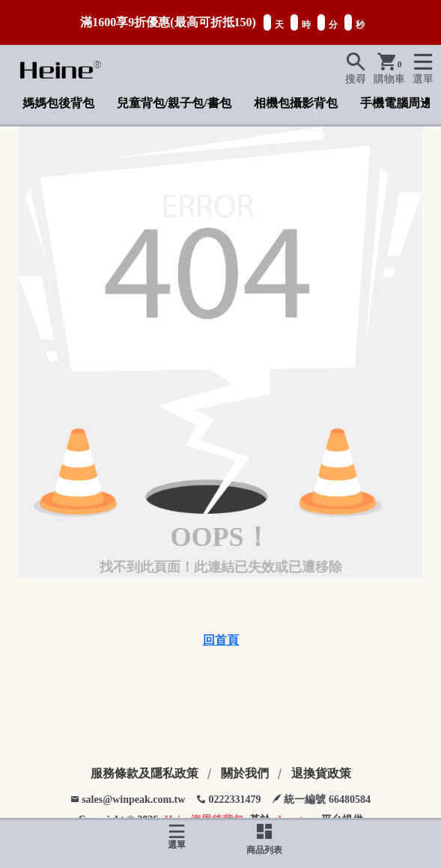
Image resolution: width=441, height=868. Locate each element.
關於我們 (245, 773)
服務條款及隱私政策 (145, 773)
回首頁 (221, 640)
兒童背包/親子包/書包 (174, 103)
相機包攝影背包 (296, 103)
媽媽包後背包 (58, 103)
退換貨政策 (321, 773)
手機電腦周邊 (396, 103)
